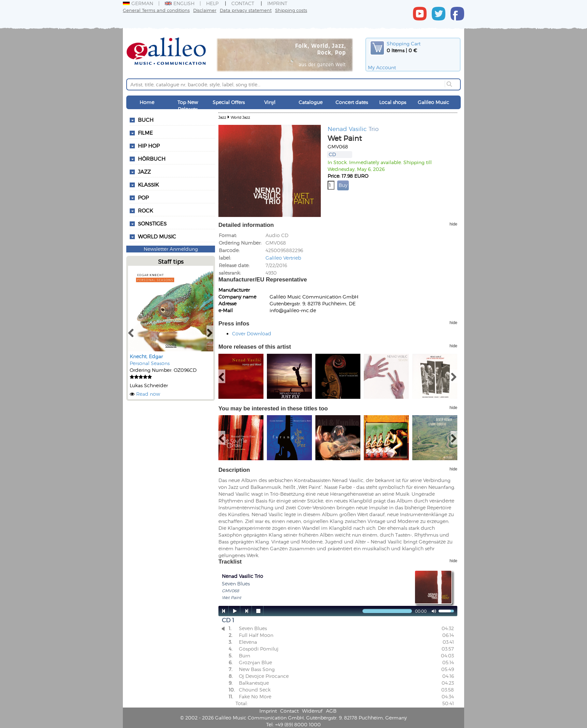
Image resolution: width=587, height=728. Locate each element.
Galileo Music (433, 102)
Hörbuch (152, 159)
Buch (146, 120)
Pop (143, 198)
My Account (382, 67)
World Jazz (240, 117)
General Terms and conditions (156, 10)
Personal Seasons (150, 363)
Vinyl (270, 102)
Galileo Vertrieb (283, 258)
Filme (145, 133)
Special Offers (229, 102)
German (138, 3)
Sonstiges (152, 223)
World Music (157, 236)
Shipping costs (291, 10)
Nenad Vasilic (347, 129)
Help (212, 3)
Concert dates (352, 102)
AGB (331, 711)
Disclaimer (205, 10)
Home (147, 102)
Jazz (144, 172)
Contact (243, 3)
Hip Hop (149, 146)
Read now (148, 394)
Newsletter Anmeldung (171, 249)
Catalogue (311, 102)
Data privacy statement (246, 10)
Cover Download (252, 333)
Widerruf (312, 711)
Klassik (148, 185)
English (180, 3)
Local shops (393, 102)
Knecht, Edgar (146, 356)
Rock (145, 210)
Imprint (277, 3)
